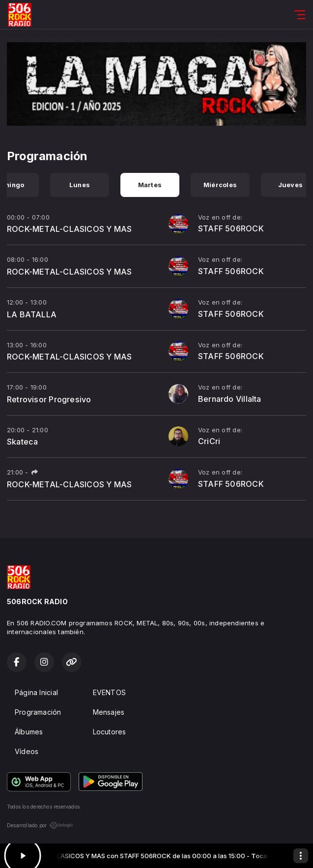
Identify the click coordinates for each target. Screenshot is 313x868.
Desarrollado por (40, 825)
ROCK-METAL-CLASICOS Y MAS (69, 229)
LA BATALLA (32, 314)
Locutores (110, 732)
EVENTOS (109, 692)
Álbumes (29, 732)
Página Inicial (36, 692)
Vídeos (27, 751)
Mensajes (109, 712)
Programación (38, 712)
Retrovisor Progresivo (49, 399)
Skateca (22, 442)
